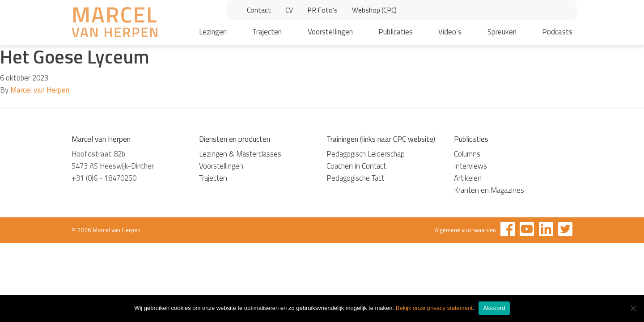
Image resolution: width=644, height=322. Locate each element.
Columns (467, 154)
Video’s (450, 32)
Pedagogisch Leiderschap (366, 154)
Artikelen (468, 178)
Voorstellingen (330, 32)
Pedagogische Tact (355, 178)
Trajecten (267, 32)
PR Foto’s (322, 10)
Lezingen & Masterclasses (240, 154)
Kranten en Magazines (489, 190)
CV (289, 10)
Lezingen (213, 32)
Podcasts (557, 32)
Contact (259, 10)
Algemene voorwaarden (465, 230)
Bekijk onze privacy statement (434, 308)
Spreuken (502, 32)
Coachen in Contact (356, 166)
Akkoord (494, 308)
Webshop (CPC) (374, 10)
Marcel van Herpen (40, 90)
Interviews (470, 166)
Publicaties (396, 32)
